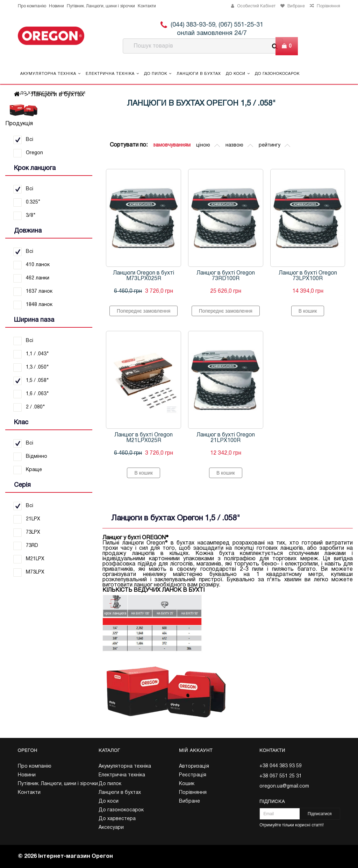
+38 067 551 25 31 (281, 776)
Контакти (147, 6)
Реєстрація (193, 775)
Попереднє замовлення (144, 311)
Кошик (187, 784)
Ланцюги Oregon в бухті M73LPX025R (144, 276)
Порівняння (193, 793)
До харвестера (38, 93)
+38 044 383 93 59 (281, 766)
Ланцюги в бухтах (199, 74)
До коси (238, 74)
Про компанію (32, 6)
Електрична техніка (112, 74)
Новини (56, 6)
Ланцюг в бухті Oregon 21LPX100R (226, 438)
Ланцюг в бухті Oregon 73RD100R (226, 276)
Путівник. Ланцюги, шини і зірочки (101, 6)
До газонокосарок (277, 74)
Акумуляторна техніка (51, 74)
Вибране (189, 801)
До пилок (158, 74)
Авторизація (194, 766)
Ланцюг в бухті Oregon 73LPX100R (308, 276)
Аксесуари (73, 93)
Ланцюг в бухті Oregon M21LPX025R (144, 438)
